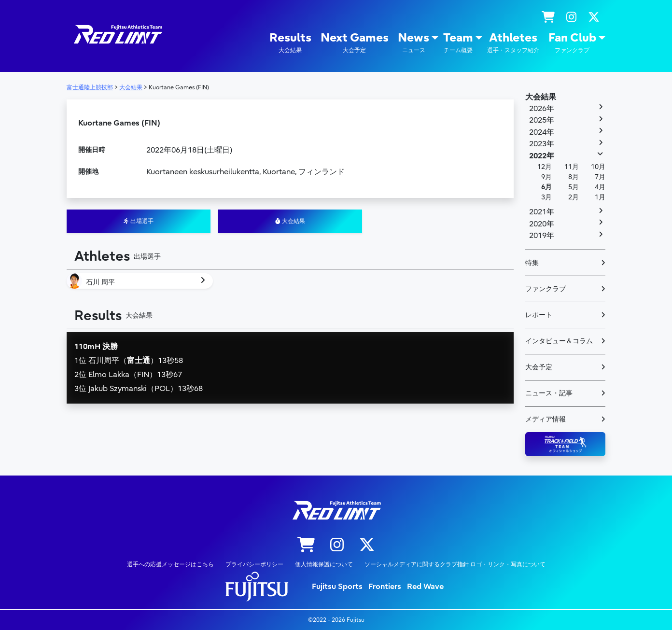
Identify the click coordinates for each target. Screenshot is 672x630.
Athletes (513, 43)
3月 (546, 197)
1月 (600, 197)
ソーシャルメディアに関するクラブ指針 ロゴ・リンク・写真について (455, 564)
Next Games (355, 43)
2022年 (542, 156)
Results (290, 43)
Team (458, 43)
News (413, 43)
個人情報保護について (324, 564)
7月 (600, 177)
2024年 (542, 132)
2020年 (542, 224)
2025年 (542, 120)
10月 (598, 167)
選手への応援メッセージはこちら (170, 564)
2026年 (542, 109)
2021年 (542, 212)
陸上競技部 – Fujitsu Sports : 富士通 (117, 35)
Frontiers (385, 587)
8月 (574, 177)
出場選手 (139, 221)
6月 (546, 187)
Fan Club (572, 43)
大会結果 (290, 221)
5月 (574, 187)
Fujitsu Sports (337, 587)
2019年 (542, 236)
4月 (600, 187)
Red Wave (425, 587)
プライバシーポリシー (254, 564)
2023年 (542, 144)
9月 (546, 177)
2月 (574, 197)
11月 (572, 167)
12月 (545, 167)
